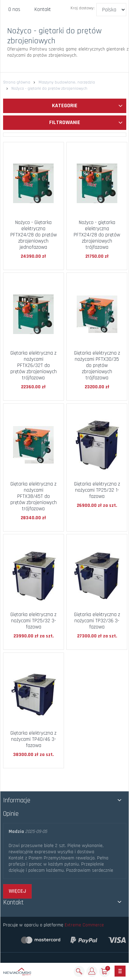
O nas (14, 9)
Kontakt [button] (13, 903)
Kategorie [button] (87, 106)
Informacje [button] (17, 800)
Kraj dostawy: (83, 8)
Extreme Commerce (84, 925)
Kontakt (43, 9)
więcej (17, 891)
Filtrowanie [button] (86, 122)
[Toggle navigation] (120, 971)
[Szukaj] (79, 971)
